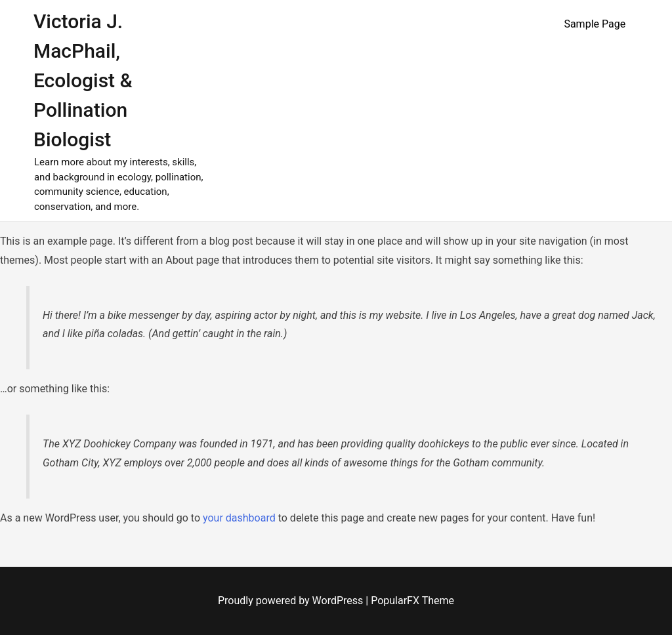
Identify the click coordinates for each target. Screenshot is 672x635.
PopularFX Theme (412, 601)
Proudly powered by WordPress (292, 601)
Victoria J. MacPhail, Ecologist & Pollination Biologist (83, 80)
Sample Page (595, 24)
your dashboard (239, 518)
